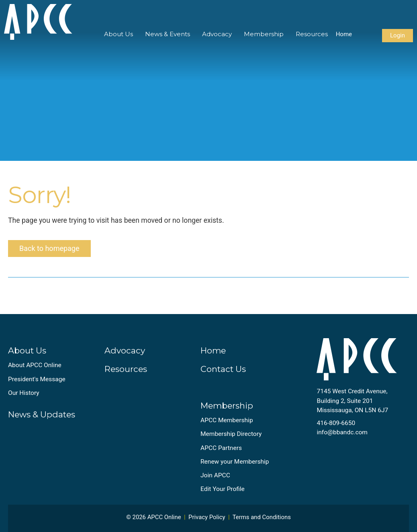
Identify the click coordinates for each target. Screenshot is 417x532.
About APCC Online (35, 365)
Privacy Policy (207, 517)
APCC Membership (227, 420)
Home (344, 34)
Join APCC (215, 475)
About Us (119, 34)
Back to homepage (49, 248)
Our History (24, 393)
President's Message (37, 379)
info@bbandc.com (342, 432)
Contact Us (223, 369)
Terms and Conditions (262, 517)
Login (398, 35)
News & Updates (42, 414)
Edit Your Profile (223, 489)
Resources (312, 34)
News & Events (168, 34)
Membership (264, 34)
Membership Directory (231, 434)
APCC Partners (221, 448)
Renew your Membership (235, 462)
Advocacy (217, 34)
